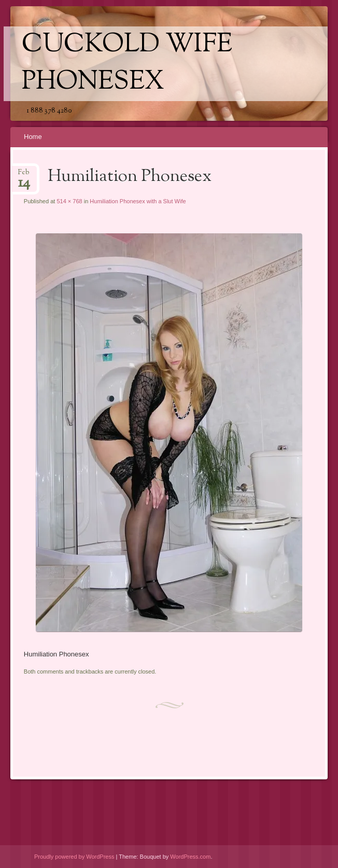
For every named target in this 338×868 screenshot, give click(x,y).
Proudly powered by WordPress (74, 857)
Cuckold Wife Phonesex (127, 64)
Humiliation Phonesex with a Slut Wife (138, 201)
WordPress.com (190, 857)
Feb (24, 176)
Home (33, 137)
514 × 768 (69, 201)
